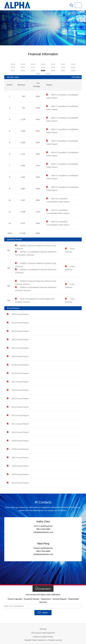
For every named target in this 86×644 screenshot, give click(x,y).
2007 (63, 70)
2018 (23, 67)
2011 (23, 70)
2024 (33, 64)
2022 (53, 64)
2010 (33, 70)
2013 (73, 67)
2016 (43, 67)
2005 (38, 74)
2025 (23, 64)
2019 (13, 67)
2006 (73, 70)
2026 (13, 64)
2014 (63, 67)
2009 (43, 70)
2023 (43, 64)
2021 (63, 64)
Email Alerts (43, 588)
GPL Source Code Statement (43, 633)
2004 (48, 74)
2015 (53, 67)
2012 (13, 70)
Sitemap (43, 629)
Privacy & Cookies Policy (43, 637)
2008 (53, 70)
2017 (33, 67)
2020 (73, 64)
